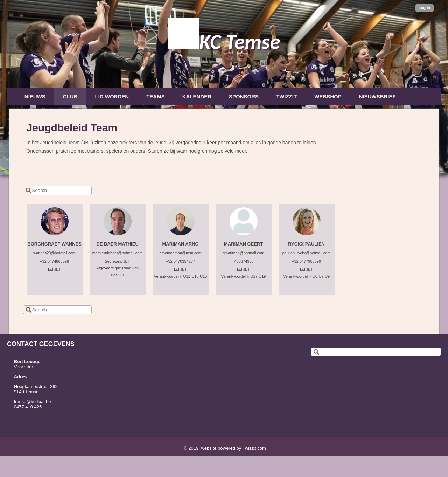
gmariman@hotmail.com (243, 253)
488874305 (244, 261)
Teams (156, 96)
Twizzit (286, 96)
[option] (224, 88)
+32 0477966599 (306, 261)
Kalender (197, 96)
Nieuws (35, 96)
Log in (424, 8)
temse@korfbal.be (33, 402)
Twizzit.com (254, 448)
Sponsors (244, 96)
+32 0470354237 (180, 261)
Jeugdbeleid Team (72, 128)
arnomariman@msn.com (180, 253)
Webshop (328, 96)
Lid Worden (112, 96)
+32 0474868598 (54, 261)
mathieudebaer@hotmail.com (118, 253)
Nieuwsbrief (377, 96)
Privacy (36, 114)
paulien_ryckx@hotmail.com (307, 253)
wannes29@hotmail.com (54, 253)
